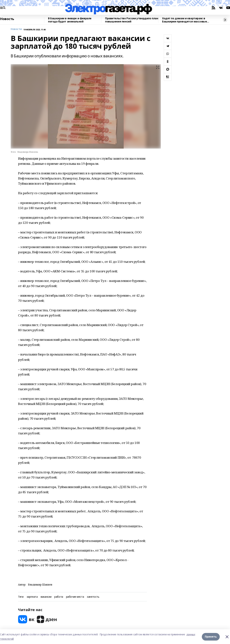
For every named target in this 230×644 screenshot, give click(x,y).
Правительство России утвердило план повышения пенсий (132, 20)
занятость (93, 597)
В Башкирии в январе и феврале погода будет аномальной (70, 20)
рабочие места (75, 597)
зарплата (32, 597)
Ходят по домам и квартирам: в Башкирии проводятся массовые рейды (184, 20)
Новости (16, 29)
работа (59, 597)
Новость (7, 19)
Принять (211, 637)
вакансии (46, 597)
